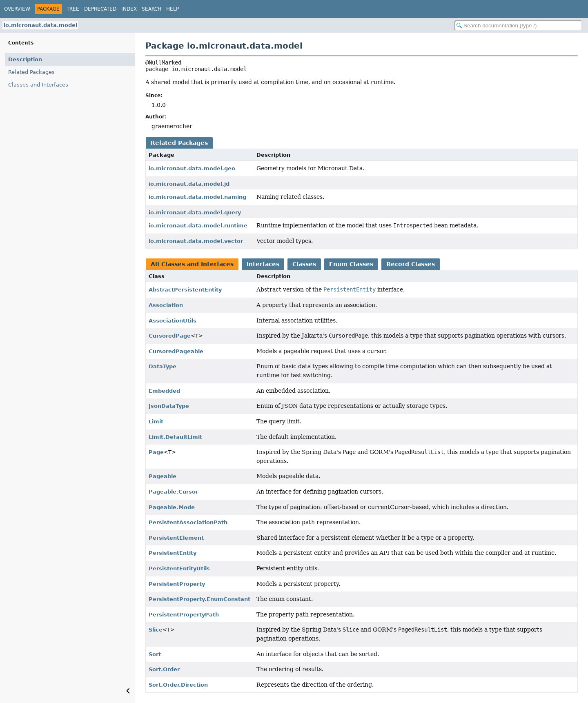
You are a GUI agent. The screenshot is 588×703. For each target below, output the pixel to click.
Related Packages (31, 72)
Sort (155, 654)
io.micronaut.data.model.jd (189, 184)
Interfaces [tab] (263, 264)
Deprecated (100, 9)
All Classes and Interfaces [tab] (192, 264)
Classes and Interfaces (38, 85)
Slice (156, 630)
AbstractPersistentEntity (185, 290)
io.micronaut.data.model (40, 25)
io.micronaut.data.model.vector (196, 241)
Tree (73, 9)
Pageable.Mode (172, 507)
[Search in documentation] (518, 26)
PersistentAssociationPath (188, 522)
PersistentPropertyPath (184, 615)
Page (156, 452)
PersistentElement (176, 538)
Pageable (163, 476)
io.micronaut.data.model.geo (192, 168)
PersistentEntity (173, 553)
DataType (163, 366)
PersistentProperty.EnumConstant (199, 599)
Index (129, 9)
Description (25, 59)
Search (151, 9)
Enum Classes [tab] (351, 264)
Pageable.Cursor (173, 492)
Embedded (164, 391)
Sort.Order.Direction (178, 685)
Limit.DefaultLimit (175, 437)
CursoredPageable (176, 351)
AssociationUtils (173, 321)
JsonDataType (169, 406)
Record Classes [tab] (411, 264)
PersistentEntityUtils (179, 568)
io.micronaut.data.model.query (195, 212)
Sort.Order (164, 669)
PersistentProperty (177, 584)
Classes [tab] (304, 264)
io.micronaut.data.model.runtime (198, 226)
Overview (17, 9)
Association (166, 305)
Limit (156, 422)
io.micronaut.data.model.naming (197, 197)
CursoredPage (170, 336)
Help (173, 9)
